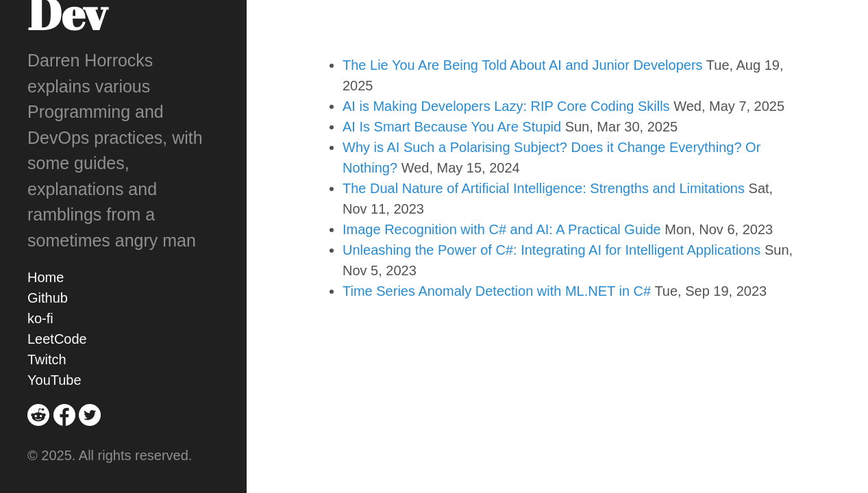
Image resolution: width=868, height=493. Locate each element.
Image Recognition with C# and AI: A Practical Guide (502, 229)
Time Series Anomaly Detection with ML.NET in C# (497, 291)
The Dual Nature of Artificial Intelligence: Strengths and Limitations (544, 188)
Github (48, 298)
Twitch (47, 359)
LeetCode (57, 339)
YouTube (54, 380)
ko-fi (40, 318)
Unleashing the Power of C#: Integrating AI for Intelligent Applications (551, 250)
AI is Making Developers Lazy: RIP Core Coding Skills (506, 106)
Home (46, 277)
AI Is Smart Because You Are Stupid (452, 127)
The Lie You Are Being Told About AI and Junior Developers (523, 65)
